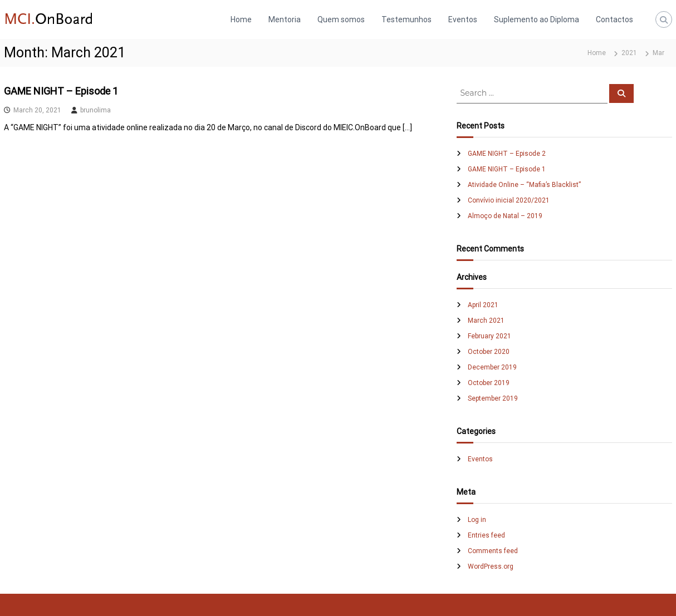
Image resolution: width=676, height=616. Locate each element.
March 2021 (486, 321)
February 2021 (489, 336)
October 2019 (489, 383)
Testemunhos (406, 19)
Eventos (463, 19)
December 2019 (492, 367)
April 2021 (483, 305)
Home (241, 19)
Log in (477, 520)
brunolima (95, 110)
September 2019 (493, 398)
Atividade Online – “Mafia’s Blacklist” (524, 185)
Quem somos (341, 19)
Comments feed (493, 551)
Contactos (614, 19)
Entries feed (486, 535)
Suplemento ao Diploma (537, 19)
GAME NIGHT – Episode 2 (507, 154)
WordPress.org (491, 566)
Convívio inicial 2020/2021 (509, 200)
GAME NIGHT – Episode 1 (61, 91)
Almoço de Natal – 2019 (505, 216)
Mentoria (285, 19)
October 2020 (489, 352)
